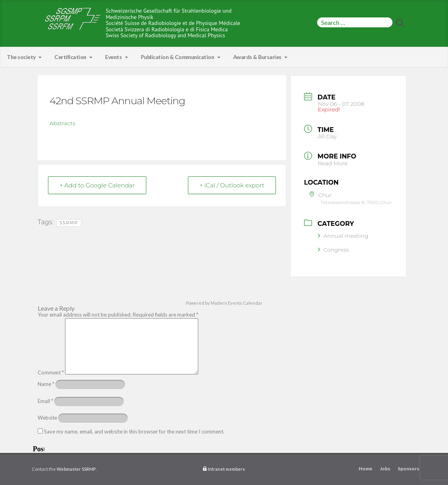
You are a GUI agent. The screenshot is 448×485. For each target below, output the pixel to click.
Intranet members (226, 469)
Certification (73, 57)
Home (366, 469)
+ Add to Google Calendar (97, 185)
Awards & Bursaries (260, 57)
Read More (333, 163)
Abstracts (62, 123)
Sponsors (408, 469)
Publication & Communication (181, 57)
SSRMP (69, 223)
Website (47, 418)
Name (46, 384)
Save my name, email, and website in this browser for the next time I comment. (134, 432)
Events (117, 57)
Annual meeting (343, 236)
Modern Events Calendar (236, 303)
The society (24, 57)
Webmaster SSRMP (76, 469)
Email (45, 401)
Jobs (385, 469)
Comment (51, 372)
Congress (333, 250)
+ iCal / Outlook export (232, 185)
